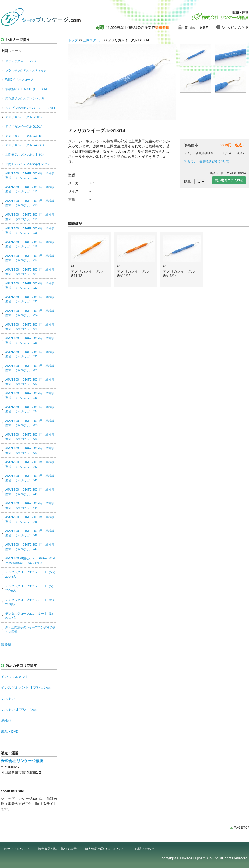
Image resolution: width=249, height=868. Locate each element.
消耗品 (6, 720)
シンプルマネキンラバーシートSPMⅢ (31, 108)
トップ (73, 40)
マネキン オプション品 (19, 710)
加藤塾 (6, 644)
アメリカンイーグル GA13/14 (25, 145)
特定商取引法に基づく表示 (57, 849)
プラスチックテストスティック (26, 70)
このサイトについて (15, 849)
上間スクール (93, 40)
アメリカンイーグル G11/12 (24, 117)
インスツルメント (15, 677)
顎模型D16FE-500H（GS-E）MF (27, 89)
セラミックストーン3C (21, 61)
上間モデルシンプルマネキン (25, 154)
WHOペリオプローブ (19, 80)
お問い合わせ (145, 849)
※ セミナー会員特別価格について (206, 161)
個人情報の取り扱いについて (106, 849)
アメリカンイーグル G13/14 (24, 126)
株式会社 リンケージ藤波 (22, 761)
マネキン (8, 699)
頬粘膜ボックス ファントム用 (25, 98)
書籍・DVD (10, 731)
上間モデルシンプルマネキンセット (29, 164)
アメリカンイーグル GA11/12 (25, 136)
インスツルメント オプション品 (26, 688)
